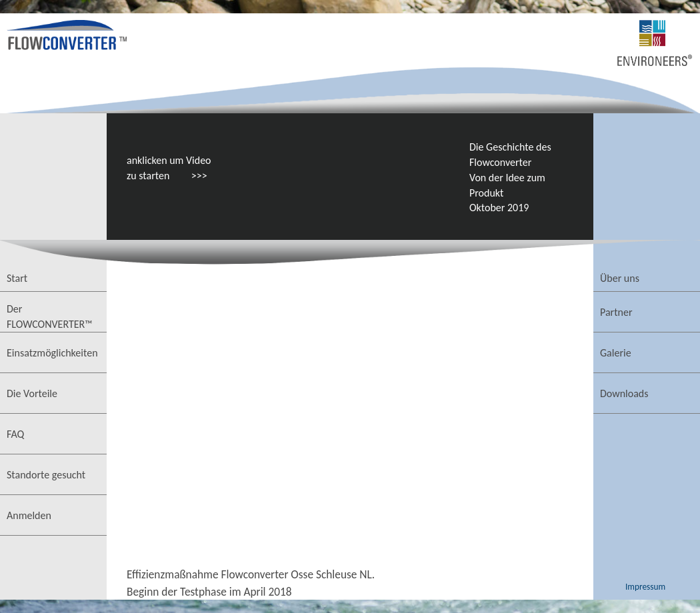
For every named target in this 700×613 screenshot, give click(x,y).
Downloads (624, 393)
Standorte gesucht (46, 475)
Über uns (620, 278)
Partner (616, 312)
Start (17, 278)
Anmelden (29, 515)
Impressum (645, 587)
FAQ (15, 434)
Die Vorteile (32, 393)
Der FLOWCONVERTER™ (50, 316)
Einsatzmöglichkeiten (52, 353)
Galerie (616, 353)
